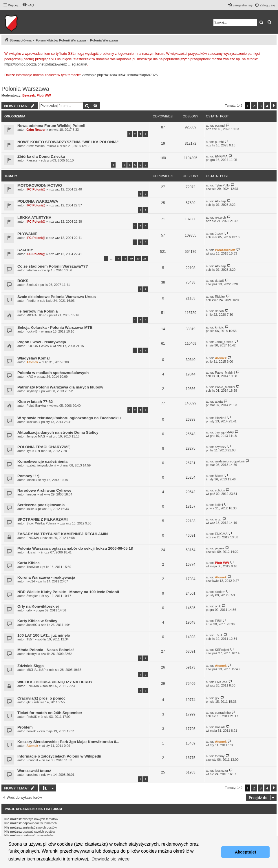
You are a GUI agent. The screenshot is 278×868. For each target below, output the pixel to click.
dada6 (219, 281)
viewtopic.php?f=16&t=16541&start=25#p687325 (120, 75)
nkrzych (220, 217)
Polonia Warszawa (25, 89)
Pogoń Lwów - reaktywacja (42, 342)
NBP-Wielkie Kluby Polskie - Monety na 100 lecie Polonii (68, 592)
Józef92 (32, 625)
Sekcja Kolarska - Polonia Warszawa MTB (55, 327)
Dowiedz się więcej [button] (111, 859)
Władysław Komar (34, 358)
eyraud (220, 126)
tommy (220, 756)
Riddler (31, 301)
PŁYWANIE (27, 234)
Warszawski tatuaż (34, 771)
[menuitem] (28, 5)
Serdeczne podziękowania (41, 505)
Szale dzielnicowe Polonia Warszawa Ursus (57, 297)
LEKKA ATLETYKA (34, 218)
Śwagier (32, 596)
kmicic (219, 327)
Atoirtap (220, 201)
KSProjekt (222, 650)
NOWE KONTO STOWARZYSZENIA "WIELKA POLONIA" (68, 142)
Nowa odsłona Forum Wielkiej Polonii (51, 126)
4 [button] (267, 106)
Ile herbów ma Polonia (38, 311)
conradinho (223, 713)
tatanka (32, 270)
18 (125, 258)
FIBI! (218, 621)
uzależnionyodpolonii (41, 465)
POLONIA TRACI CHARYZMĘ (44, 447)
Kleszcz (32, 160)
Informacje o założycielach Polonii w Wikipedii (59, 756)
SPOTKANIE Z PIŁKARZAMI (43, 519)
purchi (219, 142)
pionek (220, 548)
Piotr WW (44, 95)
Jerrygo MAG (36, 436)
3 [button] (260, 106)
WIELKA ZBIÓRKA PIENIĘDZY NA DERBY (55, 682)
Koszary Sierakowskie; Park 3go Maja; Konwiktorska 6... (68, 742)
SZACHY (25, 250)
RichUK (32, 717)
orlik (29, 610)
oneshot (32, 775)
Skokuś (32, 285)
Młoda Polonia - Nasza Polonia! (46, 650)
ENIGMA (221, 156)
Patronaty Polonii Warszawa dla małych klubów (60, 387)
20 (138, 258)
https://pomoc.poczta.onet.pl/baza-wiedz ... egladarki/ (46, 64)
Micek (31, 480)
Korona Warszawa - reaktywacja (46, 577)
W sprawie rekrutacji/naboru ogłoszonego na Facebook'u (69, 418)
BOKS (23, 281)
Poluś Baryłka (36, 406)
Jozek (219, 234)
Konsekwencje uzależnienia (42, 461)
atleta (219, 402)
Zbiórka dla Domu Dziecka (41, 156)
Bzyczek (29, 95)
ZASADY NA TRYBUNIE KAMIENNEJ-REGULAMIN (63, 534)
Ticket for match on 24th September (50, 713)
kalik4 (30, 509)
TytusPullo (222, 185)
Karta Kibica (29, 563)
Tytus (30, 451)
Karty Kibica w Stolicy (37, 621)
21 (145, 258)
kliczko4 (32, 422)
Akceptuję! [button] (246, 852)
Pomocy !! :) (28, 476)
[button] (274, 106)
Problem (25, 727)
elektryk (32, 654)
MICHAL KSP (36, 315)
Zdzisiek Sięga (31, 666)
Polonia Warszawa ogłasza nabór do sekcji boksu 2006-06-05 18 (75, 548)
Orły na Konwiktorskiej (38, 606)
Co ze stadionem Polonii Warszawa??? (53, 266)
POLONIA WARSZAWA (38, 201)
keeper (31, 494)
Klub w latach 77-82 (35, 402)
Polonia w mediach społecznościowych (53, 373)
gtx (29, 702)
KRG (30, 377)
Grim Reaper (36, 130)
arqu (218, 519)
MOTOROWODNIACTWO (40, 185)
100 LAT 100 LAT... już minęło (44, 635)
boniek (31, 731)
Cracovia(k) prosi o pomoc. (42, 698)
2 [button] (254, 106)
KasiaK (220, 727)
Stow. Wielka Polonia (41, 146)
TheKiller (33, 567)
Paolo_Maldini (225, 373)
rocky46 (32, 331)
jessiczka (221, 771)
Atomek (32, 362)
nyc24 (31, 581)
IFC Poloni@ (36, 189)
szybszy (32, 391)
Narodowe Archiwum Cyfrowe (44, 490)
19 (131, 258)
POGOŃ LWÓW (38, 346)
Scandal (32, 760)
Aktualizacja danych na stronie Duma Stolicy (58, 432)
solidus (220, 490)
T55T (30, 639)
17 (118, 258)
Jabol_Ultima (224, 342)
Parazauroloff (225, 250)
